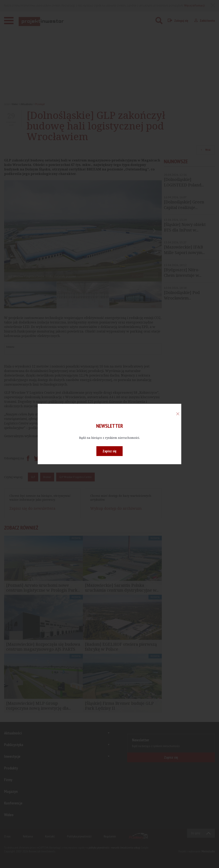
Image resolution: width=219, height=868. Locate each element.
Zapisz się (109, 451)
